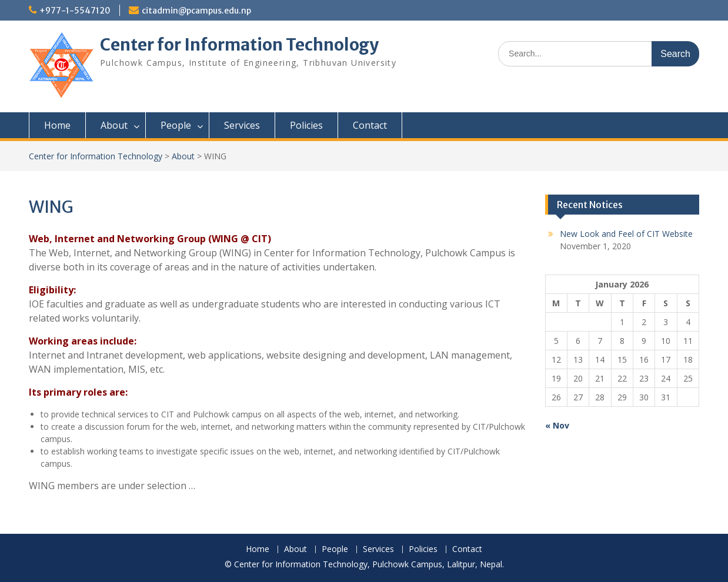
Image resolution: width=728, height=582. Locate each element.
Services (242, 125)
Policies (306, 125)
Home (57, 125)
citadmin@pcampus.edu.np (196, 11)
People (176, 125)
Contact (370, 125)
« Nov (557, 425)
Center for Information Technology (239, 45)
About (114, 125)
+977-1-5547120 (75, 11)
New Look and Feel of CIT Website (626, 234)
